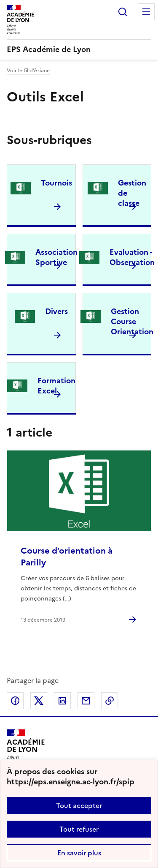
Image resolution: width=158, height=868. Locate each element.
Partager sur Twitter (39, 701)
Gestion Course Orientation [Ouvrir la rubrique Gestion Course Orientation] (132, 321)
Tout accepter (79, 805)
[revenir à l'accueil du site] (79, 49)
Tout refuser (79, 829)
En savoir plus (79, 853)
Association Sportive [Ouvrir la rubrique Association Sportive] (56, 257)
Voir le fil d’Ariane (28, 71)
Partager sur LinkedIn (62, 701)
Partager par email (86, 701)
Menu (146, 12)
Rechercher (123, 12)
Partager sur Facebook (15, 701)
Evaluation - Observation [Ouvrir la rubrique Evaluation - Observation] (132, 257)
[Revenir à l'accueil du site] (26, 749)
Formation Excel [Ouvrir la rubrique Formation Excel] (56, 386)
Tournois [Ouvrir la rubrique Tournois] (56, 183)
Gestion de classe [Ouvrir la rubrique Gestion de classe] (132, 193)
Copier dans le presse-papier (110, 701)
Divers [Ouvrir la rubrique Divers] (56, 311)
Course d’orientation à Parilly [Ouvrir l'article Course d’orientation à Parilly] (67, 557)
